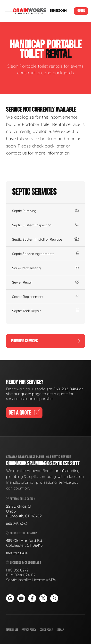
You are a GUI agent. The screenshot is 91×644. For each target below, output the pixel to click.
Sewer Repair (45, 282)
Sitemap (60, 630)
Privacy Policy (29, 630)
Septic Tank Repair (45, 311)
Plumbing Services (45, 341)
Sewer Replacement (45, 297)
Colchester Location (22, 533)
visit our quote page (24, 394)
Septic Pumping (45, 211)
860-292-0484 (58, 11)
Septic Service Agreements (45, 254)
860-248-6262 (17, 524)
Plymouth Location (21, 499)
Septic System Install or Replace (45, 239)
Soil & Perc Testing (45, 268)
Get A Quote (24, 413)
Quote (81, 11)
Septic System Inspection (45, 225)
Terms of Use (12, 630)
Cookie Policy (46, 630)
